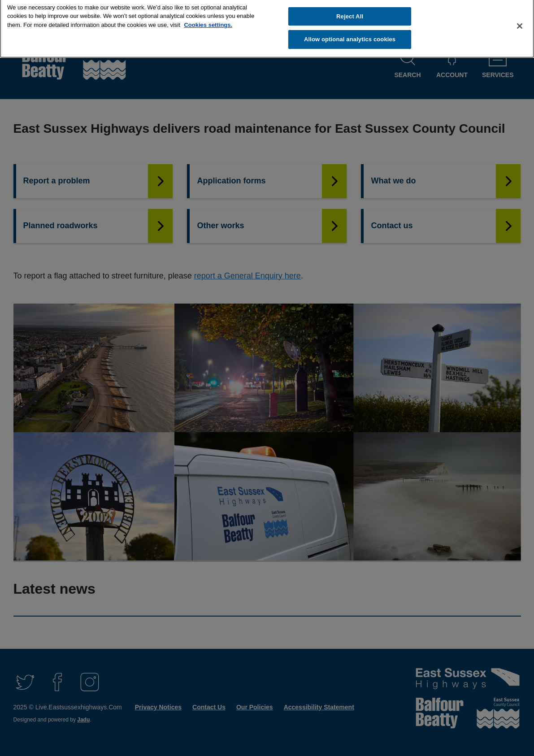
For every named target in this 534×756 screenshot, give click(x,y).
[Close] (520, 22)
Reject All (350, 12)
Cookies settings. (208, 21)
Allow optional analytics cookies (350, 35)
